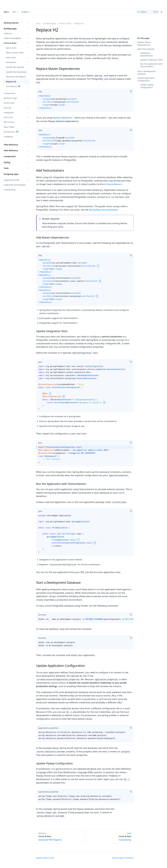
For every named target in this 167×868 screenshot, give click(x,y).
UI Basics (8, 33)
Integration (9, 112)
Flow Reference (11, 145)
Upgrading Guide (12, 180)
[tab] (40, 91)
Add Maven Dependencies (147, 54)
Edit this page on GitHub (122, 858)
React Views (9, 127)
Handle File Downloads (16, 72)
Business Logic (10, 98)
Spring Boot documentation (103, 210)
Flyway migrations (62, 118)
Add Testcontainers (146, 49)
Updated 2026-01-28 (44, 858)
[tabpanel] (85, 103)
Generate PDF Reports (16, 77)
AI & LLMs (8, 117)
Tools (6, 168)
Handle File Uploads (15, 67)
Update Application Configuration (146, 79)
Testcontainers (114, 184)
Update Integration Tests (151, 60)
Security (7, 108)
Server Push (9, 103)
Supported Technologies (15, 185)
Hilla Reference (11, 150)
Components (10, 93)
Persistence (11, 62)
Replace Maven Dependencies (144, 44)
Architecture (9, 132)
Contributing (10, 190)
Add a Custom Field (15, 53)
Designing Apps (11, 174)
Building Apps (10, 29)
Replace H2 (11, 82)
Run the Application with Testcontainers (151, 65)
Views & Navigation (12, 38)
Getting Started (11, 23)
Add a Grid (11, 57)
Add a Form (11, 48)
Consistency (11, 86)
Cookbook (8, 137)
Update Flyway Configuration (147, 86)
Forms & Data (10, 43)
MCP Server (9, 122)
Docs (6, 12)
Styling (7, 162)
